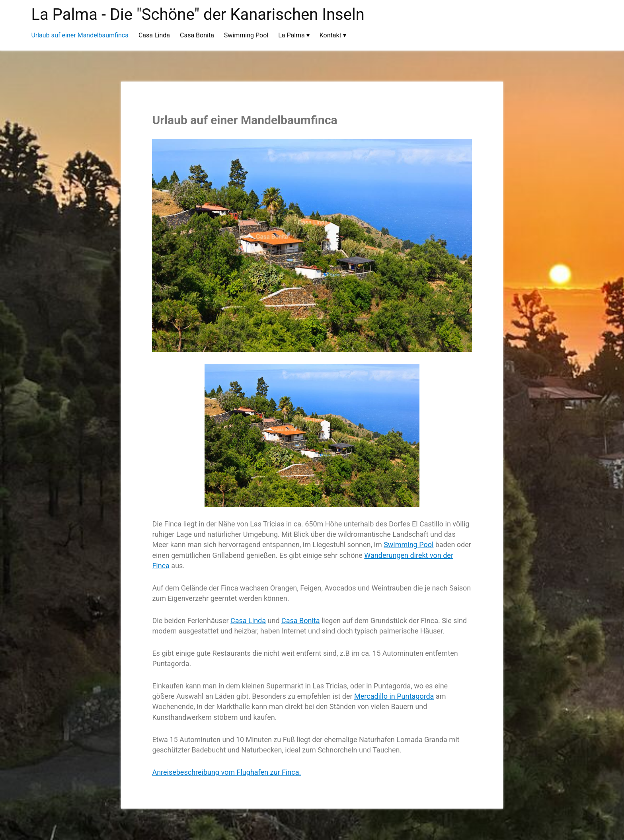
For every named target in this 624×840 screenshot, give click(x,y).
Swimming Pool (409, 545)
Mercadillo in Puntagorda (394, 696)
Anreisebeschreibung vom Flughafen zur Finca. (226, 772)
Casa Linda (248, 621)
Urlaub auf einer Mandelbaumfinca (245, 120)
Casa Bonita (301, 621)
